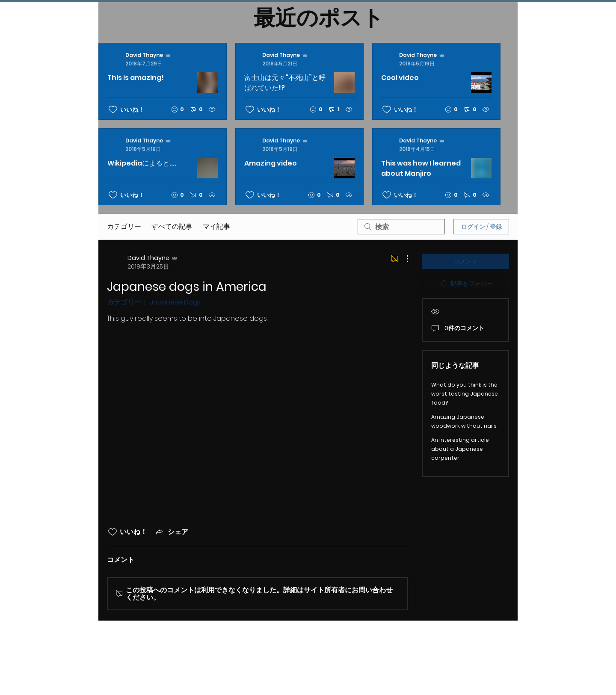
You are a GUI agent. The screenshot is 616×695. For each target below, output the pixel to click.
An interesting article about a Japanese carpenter (460, 449)
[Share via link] (171, 532)
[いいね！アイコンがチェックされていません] (113, 109)
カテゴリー (124, 226)
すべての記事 (172, 226)
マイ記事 (216, 226)
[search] (401, 227)
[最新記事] (299, 124)
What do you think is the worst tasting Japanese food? (465, 394)
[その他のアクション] (403, 259)
